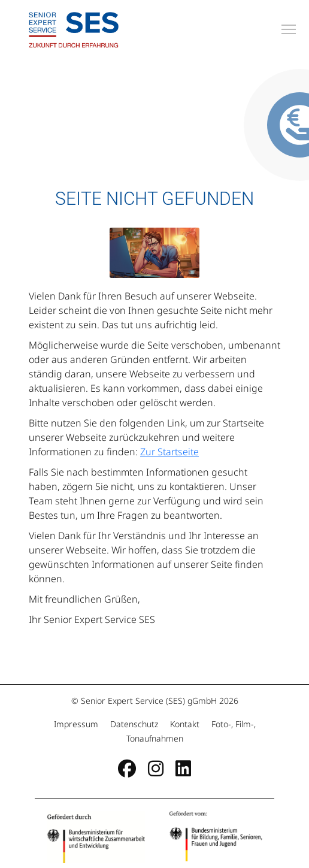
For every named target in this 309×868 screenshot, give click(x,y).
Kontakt (185, 724)
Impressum (77, 724)
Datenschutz (134, 724)
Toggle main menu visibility (289, 28)
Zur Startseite (169, 452)
